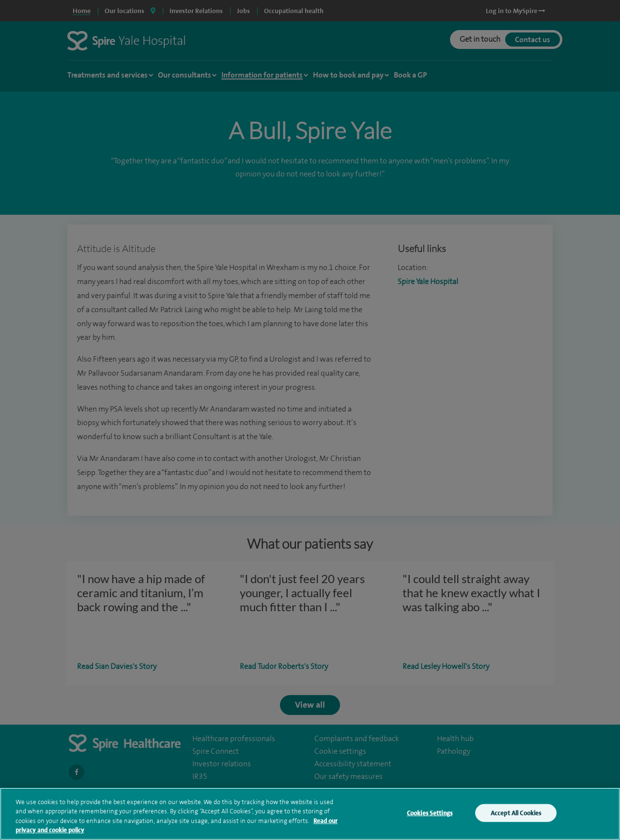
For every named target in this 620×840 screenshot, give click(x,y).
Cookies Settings (430, 818)
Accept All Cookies (516, 818)
